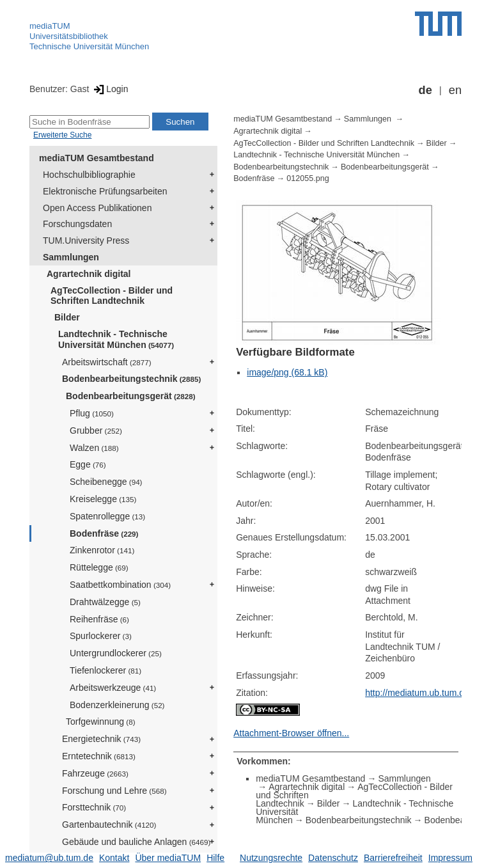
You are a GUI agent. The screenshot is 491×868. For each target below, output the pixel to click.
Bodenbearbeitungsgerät (131, 396)
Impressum (450, 858)
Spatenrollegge (107, 516)
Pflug (92, 413)
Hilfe (215, 858)
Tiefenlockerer (105, 670)
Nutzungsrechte (271, 858)
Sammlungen (71, 257)
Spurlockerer (101, 636)
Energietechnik (101, 739)
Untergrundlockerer (116, 653)
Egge (88, 464)
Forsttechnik (94, 807)
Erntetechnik (99, 756)
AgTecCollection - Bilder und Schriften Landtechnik (112, 296)
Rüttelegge (99, 567)
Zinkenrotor (102, 550)
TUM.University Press (86, 241)
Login (110, 89)
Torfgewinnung (101, 722)
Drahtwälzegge (105, 602)
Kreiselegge (103, 499)
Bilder (67, 317)
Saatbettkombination (120, 585)
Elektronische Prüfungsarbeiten (105, 191)
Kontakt (114, 858)
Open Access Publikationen (97, 208)
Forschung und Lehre (114, 791)
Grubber (96, 430)
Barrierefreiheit (393, 858)
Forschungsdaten (77, 224)
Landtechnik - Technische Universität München (116, 339)
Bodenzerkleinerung (117, 705)
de (425, 90)
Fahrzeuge (95, 773)
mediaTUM (50, 26)
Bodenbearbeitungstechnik (131, 379)
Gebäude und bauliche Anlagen (136, 842)
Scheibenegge (106, 482)
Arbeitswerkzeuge (113, 688)
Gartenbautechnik (109, 825)
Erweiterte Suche (62, 135)
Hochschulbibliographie (89, 175)
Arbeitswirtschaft (107, 362)
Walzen (94, 448)
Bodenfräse (104, 533)
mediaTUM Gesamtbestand (97, 158)
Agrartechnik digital (89, 274)
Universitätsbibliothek (69, 36)
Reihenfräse (99, 619)
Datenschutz (333, 858)
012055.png (308, 178)
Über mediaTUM (168, 858)
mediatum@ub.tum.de (49, 858)
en (455, 90)
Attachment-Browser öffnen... (291, 733)
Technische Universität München (89, 46)
